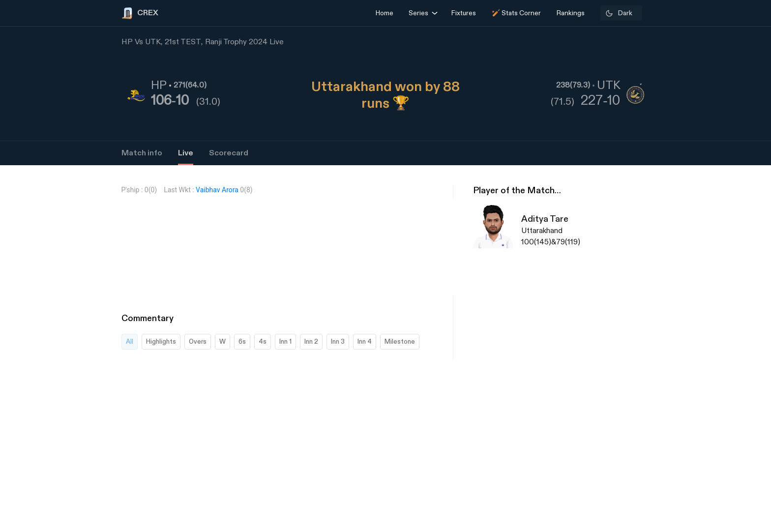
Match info (142, 153)
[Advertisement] (734, 382)
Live (186, 153)
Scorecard (229, 153)
